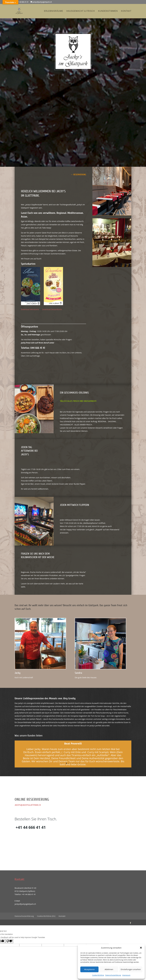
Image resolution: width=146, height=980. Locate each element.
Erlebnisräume (54, 11)
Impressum (126, 975)
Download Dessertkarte (52, 309)
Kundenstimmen (108, 11)
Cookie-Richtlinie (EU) (46, 916)
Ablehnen (109, 969)
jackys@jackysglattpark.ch (28, 805)
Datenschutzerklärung (113, 975)
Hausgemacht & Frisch (81, 11)
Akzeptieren (89, 969)
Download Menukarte (32, 309)
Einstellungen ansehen (131, 969)
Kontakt (126, 11)
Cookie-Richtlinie (98, 975)
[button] (141, 948)
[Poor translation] (9, 941)
